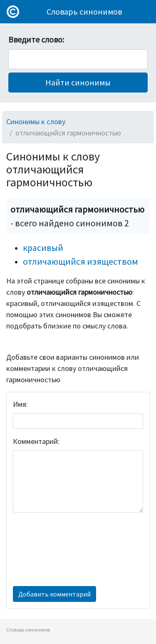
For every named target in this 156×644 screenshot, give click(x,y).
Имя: (20, 404)
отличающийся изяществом (80, 261)
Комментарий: (36, 441)
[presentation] (47, 549)
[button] (78, 83)
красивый (43, 248)
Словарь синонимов (84, 11)
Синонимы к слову (36, 122)
